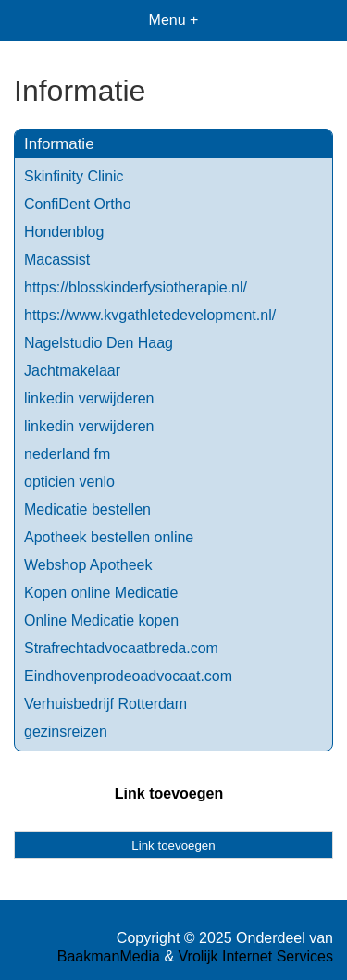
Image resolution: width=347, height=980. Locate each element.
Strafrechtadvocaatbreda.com (121, 648)
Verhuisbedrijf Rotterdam (105, 704)
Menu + (174, 20)
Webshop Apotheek (88, 565)
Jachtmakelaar (72, 371)
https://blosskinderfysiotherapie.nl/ (136, 287)
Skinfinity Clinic (74, 176)
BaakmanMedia (109, 956)
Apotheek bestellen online (109, 537)
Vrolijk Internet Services (256, 956)
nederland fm (67, 454)
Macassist (57, 260)
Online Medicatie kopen (101, 620)
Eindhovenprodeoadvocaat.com (128, 676)
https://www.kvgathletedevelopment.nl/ (150, 315)
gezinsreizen (66, 732)
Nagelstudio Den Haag (99, 343)
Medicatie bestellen (87, 509)
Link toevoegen (169, 794)
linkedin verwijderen (89, 398)
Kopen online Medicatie (101, 593)
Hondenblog (64, 232)
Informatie (59, 144)
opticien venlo (69, 482)
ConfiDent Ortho (78, 204)
